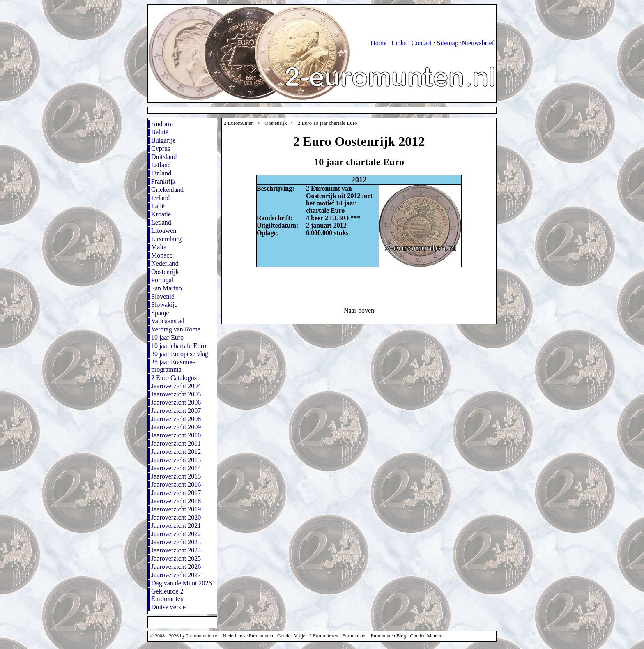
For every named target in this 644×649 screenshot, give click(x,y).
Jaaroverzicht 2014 (176, 468)
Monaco (162, 255)
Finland (161, 173)
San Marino (167, 288)
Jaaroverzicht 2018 (176, 501)
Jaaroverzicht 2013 (176, 460)
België (160, 132)
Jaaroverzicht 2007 (176, 411)
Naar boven (359, 310)
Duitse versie (168, 607)
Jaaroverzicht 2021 (176, 526)
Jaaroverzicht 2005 (176, 394)
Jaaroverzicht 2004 (176, 386)
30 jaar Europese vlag (180, 354)
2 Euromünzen (324, 636)
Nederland (165, 264)
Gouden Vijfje (291, 636)
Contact (422, 43)
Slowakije (164, 305)
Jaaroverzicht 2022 (176, 534)
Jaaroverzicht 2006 (176, 402)
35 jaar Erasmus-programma (173, 366)
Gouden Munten (426, 636)
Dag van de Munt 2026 (182, 583)
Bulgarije (163, 140)
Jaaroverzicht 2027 (176, 575)
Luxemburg (166, 239)
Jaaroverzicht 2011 (176, 443)
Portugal (162, 280)
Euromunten (354, 636)
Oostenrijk (165, 272)
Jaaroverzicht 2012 (176, 452)
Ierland (160, 198)
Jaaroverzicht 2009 (176, 427)
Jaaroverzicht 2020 (176, 517)
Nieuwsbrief (478, 43)
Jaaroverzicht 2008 (176, 419)
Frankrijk (163, 181)
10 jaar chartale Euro (179, 346)
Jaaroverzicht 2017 (176, 493)
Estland (161, 165)
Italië (158, 206)
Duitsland (164, 157)
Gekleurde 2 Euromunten (167, 595)
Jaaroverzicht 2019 (176, 509)
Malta (159, 247)
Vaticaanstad (168, 321)
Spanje (160, 313)
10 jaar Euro (167, 337)
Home (378, 43)
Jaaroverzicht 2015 (176, 476)
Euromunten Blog (389, 636)
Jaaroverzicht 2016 (176, 484)
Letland (161, 222)
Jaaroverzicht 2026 (176, 567)
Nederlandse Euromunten (248, 636)
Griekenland (167, 190)
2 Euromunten (239, 123)
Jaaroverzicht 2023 (176, 542)
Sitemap (447, 43)
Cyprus (161, 148)
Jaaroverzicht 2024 (176, 550)
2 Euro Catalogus (174, 378)
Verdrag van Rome (176, 329)
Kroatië (161, 214)
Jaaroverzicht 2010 (176, 435)
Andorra (162, 124)
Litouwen (164, 231)
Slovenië (163, 296)
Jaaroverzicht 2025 (176, 558)
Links (399, 43)
